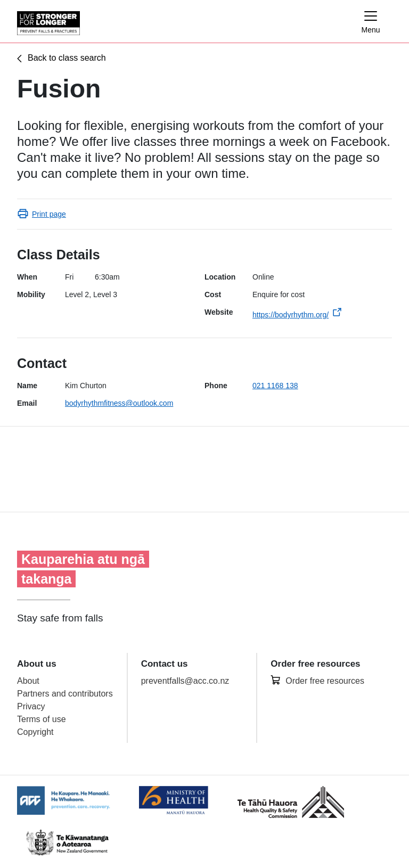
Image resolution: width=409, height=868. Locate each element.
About (28, 681)
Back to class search (67, 58)
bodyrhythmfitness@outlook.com (119, 403)
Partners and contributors (65, 694)
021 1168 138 (275, 386)
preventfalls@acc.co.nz (185, 681)
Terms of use (42, 719)
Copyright (35, 732)
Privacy (31, 706)
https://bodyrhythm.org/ (291, 315)
